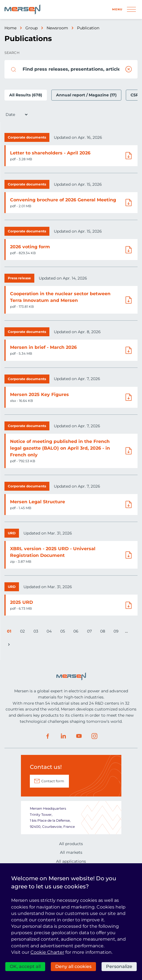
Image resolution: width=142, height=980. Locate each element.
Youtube (79, 736)
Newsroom (57, 28)
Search (12, 53)
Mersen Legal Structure (38, 502)
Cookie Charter (47, 952)
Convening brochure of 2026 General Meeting (63, 200)
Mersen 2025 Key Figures (39, 394)
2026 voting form (30, 247)
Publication (88, 28)
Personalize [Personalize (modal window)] (119, 966)
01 (10, 632)
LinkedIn (63, 736)
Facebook (48, 736)
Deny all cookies (73, 966)
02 (24, 632)
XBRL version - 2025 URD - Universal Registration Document (53, 552)
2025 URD (21, 602)
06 (77, 632)
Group (32, 28)
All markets (71, 852)
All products (71, 844)
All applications (71, 861)
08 (104, 632)
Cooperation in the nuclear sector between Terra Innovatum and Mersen (60, 297)
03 (37, 632)
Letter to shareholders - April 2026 (50, 153)
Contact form (53, 781)
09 (117, 632)
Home (10, 28)
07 (91, 632)
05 (64, 632)
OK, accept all (25, 966)
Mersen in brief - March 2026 (43, 347)
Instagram (95, 736)
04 (50, 632)
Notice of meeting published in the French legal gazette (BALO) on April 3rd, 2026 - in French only (60, 448)
